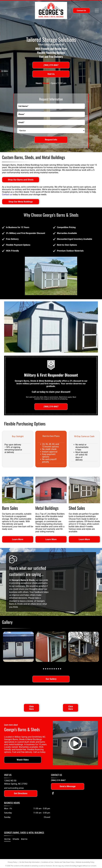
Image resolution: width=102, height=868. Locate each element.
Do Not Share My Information (30, 862)
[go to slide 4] (48, 669)
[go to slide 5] (50, 669)
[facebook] (53, 794)
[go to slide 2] (44, 669)
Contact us (7, 194)
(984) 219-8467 (58, 780)
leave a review (26, 601)
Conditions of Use (47, 862)
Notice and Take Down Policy (65, 862)
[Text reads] (31, 694)
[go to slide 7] (54, 669)
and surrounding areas (14, 788)
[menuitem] (8, 839)
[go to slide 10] (61, 669)
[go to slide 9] (58, 669)
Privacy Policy (12, 862)
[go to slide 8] (56, 669)
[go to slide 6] (52, 669)
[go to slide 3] (46, 669)
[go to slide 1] (41, 669)
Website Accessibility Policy (85, 862)
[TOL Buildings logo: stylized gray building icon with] (71, 694)
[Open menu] (97, 11)
